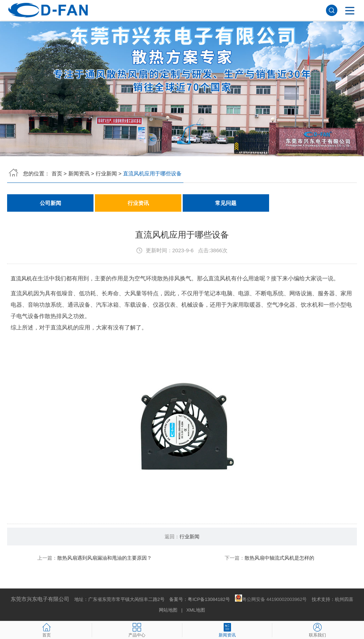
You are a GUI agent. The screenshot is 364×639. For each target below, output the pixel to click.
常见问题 (226, 203)
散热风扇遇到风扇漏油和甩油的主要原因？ (105, 558)
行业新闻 (106, 173)
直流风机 (22, 279)
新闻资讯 (79, 173)
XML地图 (196, 610)
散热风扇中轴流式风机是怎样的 (279, 558)
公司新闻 (50, 203)
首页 (57, 173)
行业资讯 (138, 203)
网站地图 (168, 610)
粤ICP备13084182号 (209, 600)
